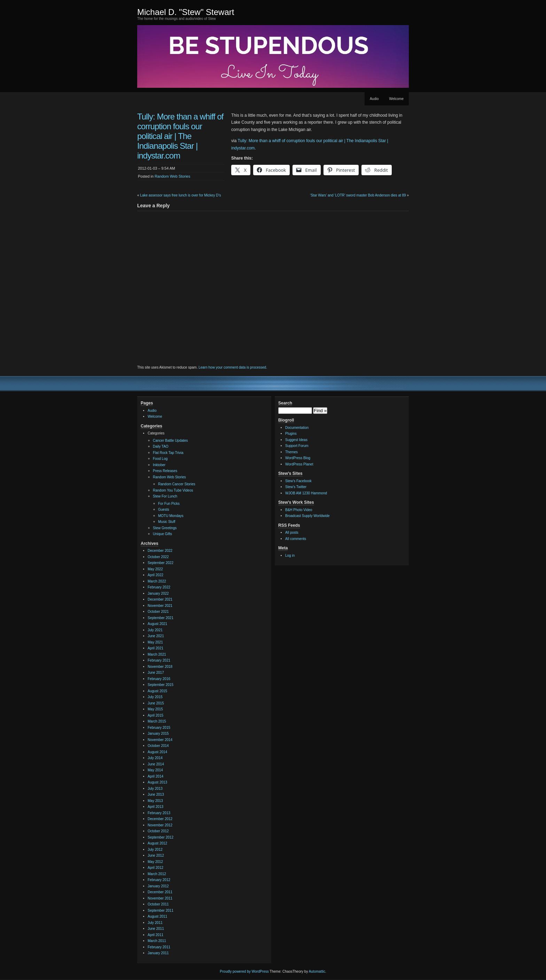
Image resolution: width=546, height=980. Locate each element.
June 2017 (156, 673)
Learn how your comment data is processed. (233, 367)
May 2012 (155, 862)
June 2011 (156, 929)
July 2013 (155, 789)
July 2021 (155, 630)
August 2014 (157, 752)
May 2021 (155, 642)
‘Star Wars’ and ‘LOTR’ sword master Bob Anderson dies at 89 (358, 195)
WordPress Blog (298, 458)
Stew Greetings (165, 528)
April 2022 (155, 575)
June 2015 (156, 703)
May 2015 (155, 709)
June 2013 (156, 794)
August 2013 (157, 782)
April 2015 (155, 715)
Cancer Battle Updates (170, 441)
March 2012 (157, 874)
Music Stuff (167, 522)
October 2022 (158, 557)
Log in (290, 555)
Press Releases (165, 471)
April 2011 (155, 935)
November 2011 (160, 898)
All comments (296, 539)
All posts (292, 533)
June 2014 (156, 764)
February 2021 (159, 660)
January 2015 (158, 734)
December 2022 (160, 551)
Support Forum (297, 446)
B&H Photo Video (299, 510)
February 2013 (159, 813)
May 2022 (155, 569)
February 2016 (159, 679)
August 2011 (157, 916)
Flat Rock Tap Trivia (168, 453)
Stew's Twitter (296, 487)
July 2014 (155, 758)
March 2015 (157, 721)
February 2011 (159, 947)
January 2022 (158, 593)
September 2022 (161, 563)
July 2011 (155, 923)
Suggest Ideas (296, 440)
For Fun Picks (169, 504)
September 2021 (161, 618)
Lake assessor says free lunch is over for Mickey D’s (180, 195)
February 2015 (159, 728)
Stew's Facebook (298, 481)
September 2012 (161, 837)
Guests (164, 510)
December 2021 (160, 599)
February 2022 (159, 587)
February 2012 (159, 880)
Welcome (397, 99)
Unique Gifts (162, 534)
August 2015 (157, 691)
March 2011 (157, 941)
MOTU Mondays (171, 516)
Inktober (159, 465)
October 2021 (158, 612)
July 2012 (155, 850)
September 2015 (161, 685)
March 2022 (157, 581)
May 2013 (155, 801)
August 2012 (157, 843)
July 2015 (155, 697)
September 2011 (161, 910)
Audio (374, 99)
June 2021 (156, 636)
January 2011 (158, 953)
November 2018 (160, 667)
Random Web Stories (172, 176)
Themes (291, 452)
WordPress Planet (299, 464)
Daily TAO (161, 446)
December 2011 (160, 892)
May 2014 (155, 770)
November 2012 (160, 825)
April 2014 (155, 776)
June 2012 (156, 855)
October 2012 (158, 831)
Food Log (160, 459)
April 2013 (155, 807)
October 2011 (158, 904)
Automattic (317, 971)
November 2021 (160, 606)
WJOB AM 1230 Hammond (306, 493)
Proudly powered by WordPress (244, 971)
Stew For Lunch (165, 496)
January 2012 (158, 886)
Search (285, 403)
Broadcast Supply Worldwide (307, 516)
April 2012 (155, 868)
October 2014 (158, 746)
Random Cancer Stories (177, 484)
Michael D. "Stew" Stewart (186, 12)
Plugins (291, 434)
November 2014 (160, 740)
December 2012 (160, 819)
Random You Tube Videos (173, 490)
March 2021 (157, 654)
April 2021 (155, 648)
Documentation (297, 428)
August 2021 (157, 624)
